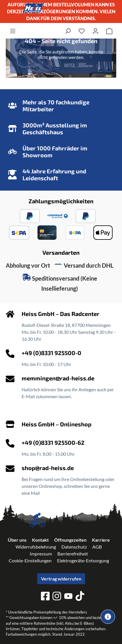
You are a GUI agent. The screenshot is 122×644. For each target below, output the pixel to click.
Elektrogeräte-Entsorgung (83, 560)
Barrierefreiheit (73, 554)
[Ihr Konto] (95, 31)
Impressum (41, 554)
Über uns (17, 540)
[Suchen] (68, 31)
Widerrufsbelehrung (36, 547)
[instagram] (57, 597)
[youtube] (68, 597)
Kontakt (40, 540)
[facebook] (45, 597)
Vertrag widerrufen (61, 579)
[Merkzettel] (82, 31)
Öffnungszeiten (70, 540)
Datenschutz (74, 547)
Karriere (101, 540)
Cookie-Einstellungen (30, 560)
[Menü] (13, 31)
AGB (97, 547)
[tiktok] (80, 597)
